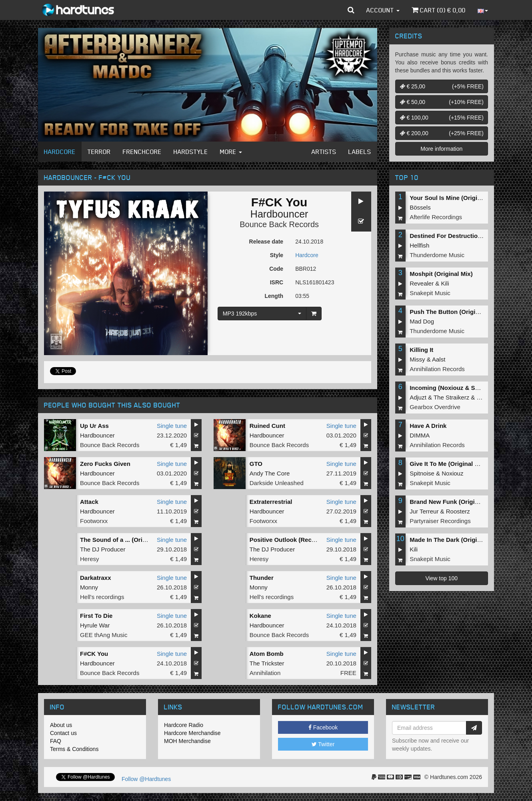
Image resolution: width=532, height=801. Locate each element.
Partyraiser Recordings (440, 521)
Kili (445, 283)
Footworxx (94, 521)
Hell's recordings (102, 597)
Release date (266, 242)
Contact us (63, 733)
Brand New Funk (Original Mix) (453, 502)
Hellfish (419, 245)
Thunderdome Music (437, 255)
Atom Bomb (267, 654)
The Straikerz (451, 397)
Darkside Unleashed (277, 483)
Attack (89, 502)
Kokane (260, 616)
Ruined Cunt (267, 426)
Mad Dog (422, 321)
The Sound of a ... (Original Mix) (125, 540)
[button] (351, 10)
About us (61, 725)
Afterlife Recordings (436, 217)
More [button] (231, 152)
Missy (417, 359)
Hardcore (60, 152)
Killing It (421, 350)
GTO (256, 464)
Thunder (262, 578)
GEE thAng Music (104, 635)
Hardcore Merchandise (192, 733)
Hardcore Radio (184, 725)
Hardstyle (191, 152)
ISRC (277, 282)
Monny (89, 587)
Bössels (420, 207)
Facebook (323, 727)
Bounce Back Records (279, 224)
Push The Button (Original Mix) (454, 312)
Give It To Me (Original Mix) (448, 464)
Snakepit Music (430, 293)
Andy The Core (270, 473)
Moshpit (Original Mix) (441, 274)
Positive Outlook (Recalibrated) (294, 540)
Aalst (439, 359)
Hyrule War (95, 625)
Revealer (422, 283)
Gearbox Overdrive (435, 407)
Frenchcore (142, 152)
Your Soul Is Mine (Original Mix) (455, 198)
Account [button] (383, 10)
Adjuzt (418, 397)
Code (276, 269)
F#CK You (94, 654)
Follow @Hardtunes (146, 779)
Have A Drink (428, 426)
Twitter (323, 744)
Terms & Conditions (74, 749)
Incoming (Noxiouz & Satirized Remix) (464, 388)
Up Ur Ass (94, 426)
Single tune (172, 426)
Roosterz (458, 511)
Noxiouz (452, 473)
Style (277, 255)
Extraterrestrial (271, 502)
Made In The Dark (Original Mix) (454, 540)
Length (274, 296)
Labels (360, 152)
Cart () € (439, 10)
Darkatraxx (96, 578)
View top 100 (441, 578)
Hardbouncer (279, 214)
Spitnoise (422, 473)
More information (441, 149)
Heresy (90, 559)
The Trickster (267, 663)
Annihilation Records (437, 369)
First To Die (96, 616)
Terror (99, 152)
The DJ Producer (103, 549)
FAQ (56, 741)
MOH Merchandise (187, 741)
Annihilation (265, 673)
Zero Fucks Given (105, 464)
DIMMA (420, 435)
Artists (324, 152)
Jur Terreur (424, 511)
